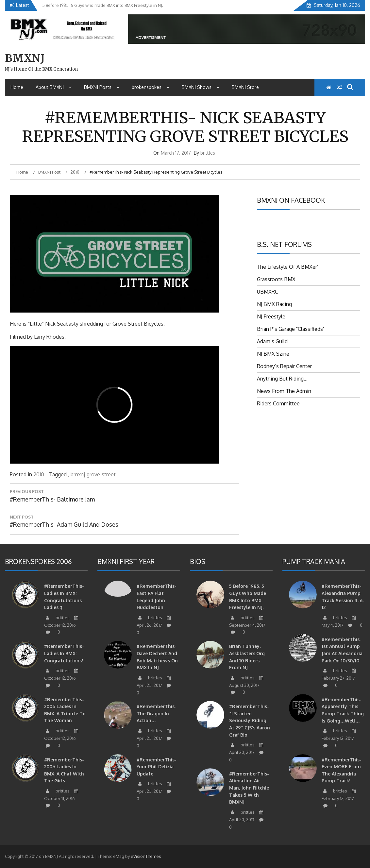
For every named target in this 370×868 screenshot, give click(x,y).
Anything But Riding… (282, 379)
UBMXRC (268, 292)
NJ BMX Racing (274, 304)
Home (17, 87)
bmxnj (78, 474)
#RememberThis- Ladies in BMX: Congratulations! (64, 653)
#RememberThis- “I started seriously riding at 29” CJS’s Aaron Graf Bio (250, 720)
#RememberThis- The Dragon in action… (157, 713)
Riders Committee (278, 403)
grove (93, 474)
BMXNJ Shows (201, 87)
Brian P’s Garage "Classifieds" (291, 329)
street (109, 474)
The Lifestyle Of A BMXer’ (288, 267)
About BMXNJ (54, 87)
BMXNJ (25, 58)
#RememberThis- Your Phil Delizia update (157, 767)
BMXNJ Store (245, 87)
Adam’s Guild (272, 341)
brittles (208, 153)
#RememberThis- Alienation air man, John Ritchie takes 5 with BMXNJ (249, 788)
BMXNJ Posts (102, 87)
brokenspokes (151, 87)
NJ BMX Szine (273, 354)
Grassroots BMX (276, 279)
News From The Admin (284, 391)
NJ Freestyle (271, 316)
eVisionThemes (146, 856)
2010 (39, 474)
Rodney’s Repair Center (284, 366)
